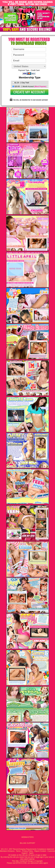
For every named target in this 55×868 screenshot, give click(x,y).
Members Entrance (7, 851)
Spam (31, 853)
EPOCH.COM (21, 863)
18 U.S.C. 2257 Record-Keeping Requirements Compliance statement (27, 849)
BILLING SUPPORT (27, 843)
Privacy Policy (27, 851)
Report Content (40, 851)
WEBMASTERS (27, 837)
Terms (18, 851)
